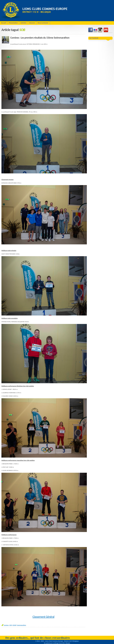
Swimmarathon (22, 625)
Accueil (4, 23)
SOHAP (14, 625)
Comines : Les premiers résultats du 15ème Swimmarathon (40, 38)
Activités (23, 23)
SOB (11, 625)
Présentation (13, 23)
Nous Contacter (43, 23)
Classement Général (43, 617)
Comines (6, 625)
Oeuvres (32, 23)
